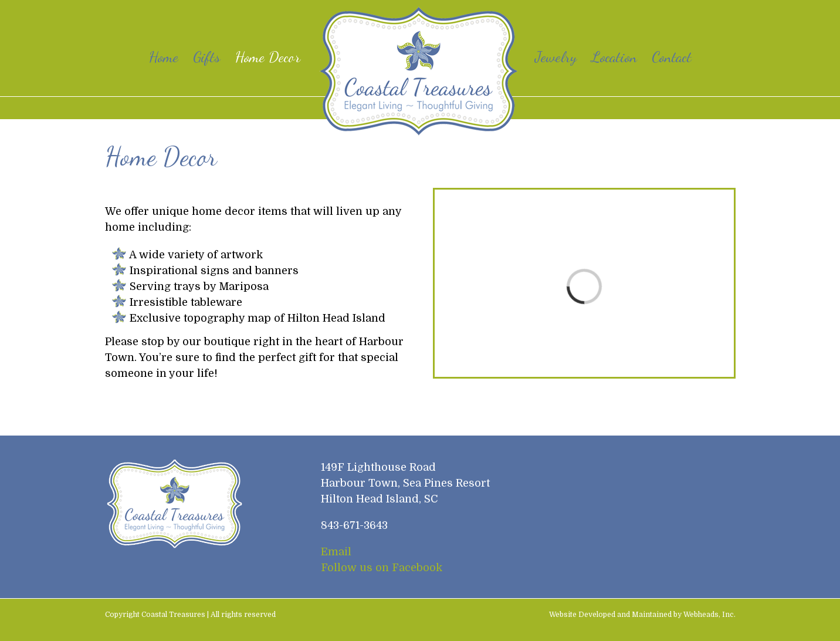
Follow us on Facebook (382, 568)
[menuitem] (171, 57)
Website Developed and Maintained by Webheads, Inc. (642, 615)
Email (336, 552)
